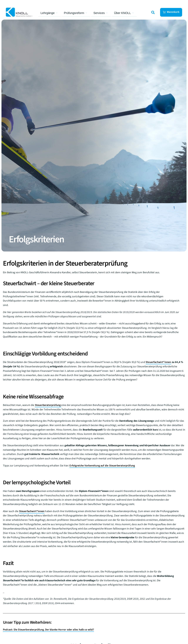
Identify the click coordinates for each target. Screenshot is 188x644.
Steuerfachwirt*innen (158, 362)
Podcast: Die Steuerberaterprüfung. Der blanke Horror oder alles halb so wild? (48, 630)
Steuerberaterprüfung (48, 405)
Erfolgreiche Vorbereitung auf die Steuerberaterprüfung (102, 466)
